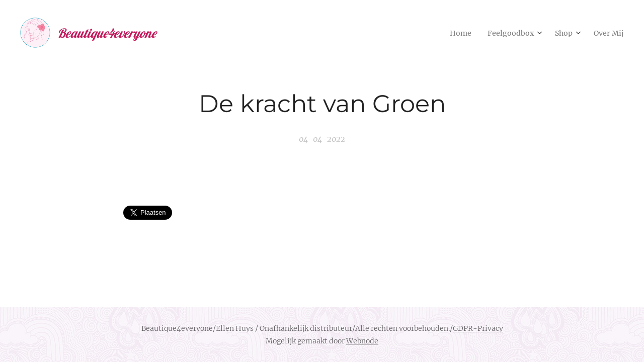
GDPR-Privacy (478, 328)
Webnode (362, 341)
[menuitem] (450, 33)
